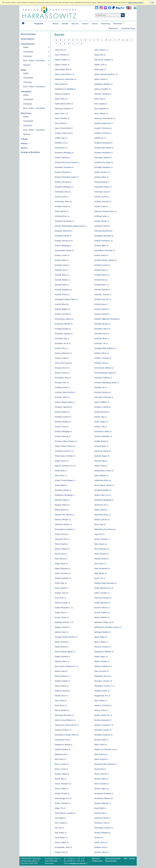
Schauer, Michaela (63, 172)
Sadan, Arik (100, 55)
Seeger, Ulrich (62, 461)
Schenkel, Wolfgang (64, 187)
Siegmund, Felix (62, 539)
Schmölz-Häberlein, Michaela (107, 319)
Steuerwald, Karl (62, 740)
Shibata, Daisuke (102, 519)
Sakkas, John (101, 64)
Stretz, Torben (62, 789)
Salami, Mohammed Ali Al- (106, 74)
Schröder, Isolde (62, 387)
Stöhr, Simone (101, 754)
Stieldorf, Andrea (63, 749)
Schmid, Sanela (101, 255)
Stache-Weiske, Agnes (65, 652)
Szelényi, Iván (101, 847)
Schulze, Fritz (101, 426)
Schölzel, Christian (103, 358)
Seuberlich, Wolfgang (104, 500)
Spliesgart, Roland (102, 632)
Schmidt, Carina (62, 265)
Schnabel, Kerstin (102, 324)
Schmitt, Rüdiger (62, 309)
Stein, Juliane (101, 700)
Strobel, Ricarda (62, 793)
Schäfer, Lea (100, 138)
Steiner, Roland (62, 710)
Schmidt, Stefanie (102, 289)
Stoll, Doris (60, 759)
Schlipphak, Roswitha (104, 236)
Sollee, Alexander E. (64, 607)
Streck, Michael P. (63, 784)
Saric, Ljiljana (101, 104)
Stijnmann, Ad (61, 754)
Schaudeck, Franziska (64, 167)
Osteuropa (27, 56)
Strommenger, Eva (63, 798)
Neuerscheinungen (28, 34)
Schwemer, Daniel (103, 451)
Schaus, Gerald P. (102, 172)
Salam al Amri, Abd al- (65, 74)
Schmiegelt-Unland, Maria (66, 299)
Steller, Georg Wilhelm (65, 720)
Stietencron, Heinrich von (106, 749)
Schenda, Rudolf (102, 182)
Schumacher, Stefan (103, 431)
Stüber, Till (60, 808)
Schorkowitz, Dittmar (104, 368)
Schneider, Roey (102, 338)
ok (153, 2)
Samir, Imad (100, 99)
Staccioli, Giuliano (103, 647)
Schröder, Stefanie (103, 392)
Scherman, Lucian (102, 192)
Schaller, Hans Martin (104, 148)
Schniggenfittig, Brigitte (105, 348)
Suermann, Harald (102, 818)
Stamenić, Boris (62, 661)
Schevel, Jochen (102, 197)
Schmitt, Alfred (62, 304)
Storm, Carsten (62, 764)
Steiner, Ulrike (101, 710)
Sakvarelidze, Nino (63, 69)
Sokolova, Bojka (63, 603)
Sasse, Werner (101, 113)
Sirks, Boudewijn (102, 568)
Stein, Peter (61, 705)
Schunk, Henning (63, 436)
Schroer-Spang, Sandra (65, 402)
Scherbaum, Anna (63, 192)
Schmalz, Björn (101, 245)
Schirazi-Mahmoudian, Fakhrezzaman (71, 226)
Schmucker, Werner (64, 324)
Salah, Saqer (100, 69)
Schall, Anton (61, 148)
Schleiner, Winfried (64, 231)
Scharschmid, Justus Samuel (67, 162)
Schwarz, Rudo (101, 446)
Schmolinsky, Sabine (64, 319)
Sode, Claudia (61, 588)
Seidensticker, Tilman (104, 471)
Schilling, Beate (62, 216)
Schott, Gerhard (62, 373)
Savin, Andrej (61, 123)
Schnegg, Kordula (63, 329)
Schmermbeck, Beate (64, 250)
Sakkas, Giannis (62, 64)
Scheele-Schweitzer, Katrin (67, 177)
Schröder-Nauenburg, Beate (106, 382)
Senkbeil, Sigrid (62, 500)
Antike (26, 47)
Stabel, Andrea (62, 647)
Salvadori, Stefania (103, 94)
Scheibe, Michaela (63, 182)
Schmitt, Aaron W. (103, 299)
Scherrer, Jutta (62, 197)
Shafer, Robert (62, 510)
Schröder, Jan (101, 387)
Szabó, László (101, 842)
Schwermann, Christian (65, 456)
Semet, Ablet (61, 485)
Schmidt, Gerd (62, 270)
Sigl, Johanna (101, 544)
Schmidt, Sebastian (63, 289)
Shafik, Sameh (101, 510)
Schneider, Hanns (102, 329)
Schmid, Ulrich (62, 260)
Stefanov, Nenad (62, 691)
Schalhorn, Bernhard (103, 143)
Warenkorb (113, 28)
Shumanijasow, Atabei (65, 529)
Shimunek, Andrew (63, 524)
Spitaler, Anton (62, 632)
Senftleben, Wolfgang (65, 495)
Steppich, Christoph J (104, 725)
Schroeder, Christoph (104, 397)
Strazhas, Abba (101, 779)
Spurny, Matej (101, 642)
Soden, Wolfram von (104, 588)
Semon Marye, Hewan (104, 485)
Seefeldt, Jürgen (102, 456)
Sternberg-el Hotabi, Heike (67, 735)
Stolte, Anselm (101, 759)
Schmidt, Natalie (62, 280)
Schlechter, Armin (102, 226)
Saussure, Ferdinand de (105, 118)
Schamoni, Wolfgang (64, 153)
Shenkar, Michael (63, 519)
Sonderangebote (28, 39)
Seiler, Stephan (101, 475)
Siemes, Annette (102, 539)
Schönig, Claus (101, 363)
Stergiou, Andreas (63, 730)
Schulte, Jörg (101, 417)
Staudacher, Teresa (103, 676)
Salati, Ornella (101, 79)
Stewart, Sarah (101, 740)
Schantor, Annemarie (104, 153)
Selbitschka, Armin (103, 480)
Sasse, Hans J (61, 113)
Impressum (96, 859)
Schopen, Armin (62, 368)
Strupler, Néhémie (103, 803)
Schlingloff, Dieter (63, 236)
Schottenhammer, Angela (105, 373)
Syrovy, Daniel (62, 842)
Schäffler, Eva (61, 143)
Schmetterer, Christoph (105, 250)
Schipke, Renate (102, 221)
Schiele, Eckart (101, 206)
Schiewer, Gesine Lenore (105, 211)
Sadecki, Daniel (62, 60)
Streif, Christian (102, 784)
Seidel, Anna (61, 471)
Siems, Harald (61, 544)
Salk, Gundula (61, 84)
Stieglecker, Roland (64, 744)
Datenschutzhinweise (113, 859)
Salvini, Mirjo (61, 99)
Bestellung (106, 23)
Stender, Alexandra (103, 720)
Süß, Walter (61, 833)
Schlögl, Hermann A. (103, 241)
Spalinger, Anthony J (64, 622)
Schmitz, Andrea (102, 309)
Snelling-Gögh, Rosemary (106, 583)
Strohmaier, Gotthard (104, 793)
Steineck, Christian (103, 705)
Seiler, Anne (61, 475)
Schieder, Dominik (103, 201)
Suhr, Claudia (61, 823)
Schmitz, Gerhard (102, 314)
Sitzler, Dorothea (63, 573)
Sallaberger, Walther (103, 84)
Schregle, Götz (62, 382)
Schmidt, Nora (101, 280)
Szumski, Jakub (101, 852)
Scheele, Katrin (101, 177)
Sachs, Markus (101, 50)
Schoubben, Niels (63, 378)
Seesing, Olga (101, 461)
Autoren (85, 23)
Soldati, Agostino (102, 603)
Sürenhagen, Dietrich (104, 828)
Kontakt (65, 23)
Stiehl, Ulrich (101, 744)
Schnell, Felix (61, 348)
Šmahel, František (63, 578)
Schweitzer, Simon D (64, 451)
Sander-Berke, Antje (64, 104)
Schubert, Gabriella (63, 407)
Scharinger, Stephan (103, 157)
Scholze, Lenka (62, 358)
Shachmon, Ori (101, 505)
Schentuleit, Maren (103, 187)
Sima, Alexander (102, 549)
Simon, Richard (101, 554)
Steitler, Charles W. (103, 715)
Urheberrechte (97, 861)
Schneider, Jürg (62, 338)
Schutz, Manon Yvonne (65, 446)
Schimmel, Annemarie (65, 221)
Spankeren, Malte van (104, 622)
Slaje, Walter (100, 573)
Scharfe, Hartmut (63, 157)
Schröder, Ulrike (62, 397)
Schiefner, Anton (62, 206)
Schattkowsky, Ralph (104, 162)
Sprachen (27, 65)
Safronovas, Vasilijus (104, 60)
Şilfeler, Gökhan (62, 549)
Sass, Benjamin (101, 108)
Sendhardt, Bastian (103, 490)
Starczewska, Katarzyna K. (66, 666)
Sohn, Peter (61, 598)
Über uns (75, 23)
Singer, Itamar (61, 563)
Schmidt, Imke (101, 270)
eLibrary (24, 143)
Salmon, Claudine (102, 89)
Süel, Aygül (60, 818)
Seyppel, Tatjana (62, 505)
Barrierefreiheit (111, 861)
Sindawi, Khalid (102, 559)
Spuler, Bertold (62, 642)
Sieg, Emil (99, 534)
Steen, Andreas (62, 686)
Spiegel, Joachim (63, 627)
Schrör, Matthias (102, 402)
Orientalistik (28, 52)
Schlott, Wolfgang (63, 245)
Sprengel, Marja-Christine (66, 637)
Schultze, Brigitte (63, 422)
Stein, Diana (61, 700)
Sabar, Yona (60, 50)
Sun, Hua (59, 828)
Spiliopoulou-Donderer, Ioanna (108, 627)
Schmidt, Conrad (102, 265)
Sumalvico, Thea (102, 823)
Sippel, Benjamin (63, 568)
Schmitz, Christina (63, 314)
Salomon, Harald (62, 94)
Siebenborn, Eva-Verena (105, 529)
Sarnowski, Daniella (64, 108)
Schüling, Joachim (63, 417)
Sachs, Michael (62, 55)
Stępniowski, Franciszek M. (67, 725)
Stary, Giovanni (101, 671)
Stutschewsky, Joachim (65, 813)
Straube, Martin (62, 774)
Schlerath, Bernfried (103, 231)
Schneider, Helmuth (64, 334)
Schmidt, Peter (62, 285)
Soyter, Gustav (62, 617)
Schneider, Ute (101, 343)
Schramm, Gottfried (103, 378)
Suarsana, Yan (101, 813)
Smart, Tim (100, 578)
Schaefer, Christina (103, 133)
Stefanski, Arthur (102, 691)
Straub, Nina (100, 769)
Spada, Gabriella (102, 617)
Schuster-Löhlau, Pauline (66, 441)
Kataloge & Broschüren (30, 152)
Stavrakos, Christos (103, 681)
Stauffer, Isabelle (63, 681)
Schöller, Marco (102, 353)
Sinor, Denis (100, 563)
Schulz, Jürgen (101, 422)
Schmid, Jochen (62, 255)
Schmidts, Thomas (103, 294)
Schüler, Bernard (102, 412)
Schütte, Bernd (101, 441)
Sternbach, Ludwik (103, 730)
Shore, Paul (100, 524)
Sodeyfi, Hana (62, 593)
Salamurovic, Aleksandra (66, 79)
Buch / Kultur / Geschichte (34, 60)
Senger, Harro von (103, 495)
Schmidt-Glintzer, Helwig (105, 260)
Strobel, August (102, 789)
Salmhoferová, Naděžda (65, 89)
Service (95, 23)
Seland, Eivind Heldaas (65, 480)
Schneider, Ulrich (63, 343)
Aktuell (56, 23)
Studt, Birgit (100, 808)
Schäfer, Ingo (61, 138)
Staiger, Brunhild (62, 656)
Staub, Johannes (62, 676)
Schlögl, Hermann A (64, 241)
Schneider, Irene (102, 334)
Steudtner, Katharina (103, 735)
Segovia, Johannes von (65, 466)
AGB (126, 859)
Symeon (99, 837)
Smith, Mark (61, 583)
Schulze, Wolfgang (63, 431)
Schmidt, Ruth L (102, 285)
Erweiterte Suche (128, 28)
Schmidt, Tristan (62, 294)
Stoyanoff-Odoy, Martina (105, 764)
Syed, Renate (61, 837)
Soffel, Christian (102, 593)
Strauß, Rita (61, 779)
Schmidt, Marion (102, 275)
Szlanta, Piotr (61, 852)
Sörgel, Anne (61, 612)
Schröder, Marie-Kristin (65, 392)
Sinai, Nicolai (61, 559)
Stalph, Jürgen (101, 656)
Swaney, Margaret (103, 833)
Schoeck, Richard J (63, 353)
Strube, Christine (63, 803)
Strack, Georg (61, 769)
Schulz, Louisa (62, 426)
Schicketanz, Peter (63, 201)
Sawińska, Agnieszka (104, 123)
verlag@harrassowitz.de (77, 863)
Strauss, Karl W (102, 774)
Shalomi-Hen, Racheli (65, 515)
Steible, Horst (61, 696)
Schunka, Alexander (103, 436)
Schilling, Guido (102, 216)
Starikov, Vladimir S (103, 666)
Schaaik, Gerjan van (64, 133)
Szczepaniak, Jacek (63, 847)
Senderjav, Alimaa (63, 490)
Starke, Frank (61, 671)
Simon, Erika (61, 554)
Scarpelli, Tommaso (103, 128)
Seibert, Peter (101, 466)
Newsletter (118, 23)
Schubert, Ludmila (102, 407)
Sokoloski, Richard (103, 598)
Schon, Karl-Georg (63, 363)
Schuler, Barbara (62, 412)
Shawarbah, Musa (102, 515)
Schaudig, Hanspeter (104, 167)
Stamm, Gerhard (102, 661)
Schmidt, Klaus (62, 275)
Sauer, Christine (62, 118)
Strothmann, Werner (103, 798)
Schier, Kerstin (62, 211)
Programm (39, 23)
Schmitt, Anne (101, 304)
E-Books (24, 139)
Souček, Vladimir (102, 612)
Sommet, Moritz (102, 607)
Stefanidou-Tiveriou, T (104, 686)
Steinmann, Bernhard (64, 715)
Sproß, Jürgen (101, 637)
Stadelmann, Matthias (104, 652)
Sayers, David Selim (64, 128)
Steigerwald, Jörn (102, 696)
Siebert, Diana (62, 534)
